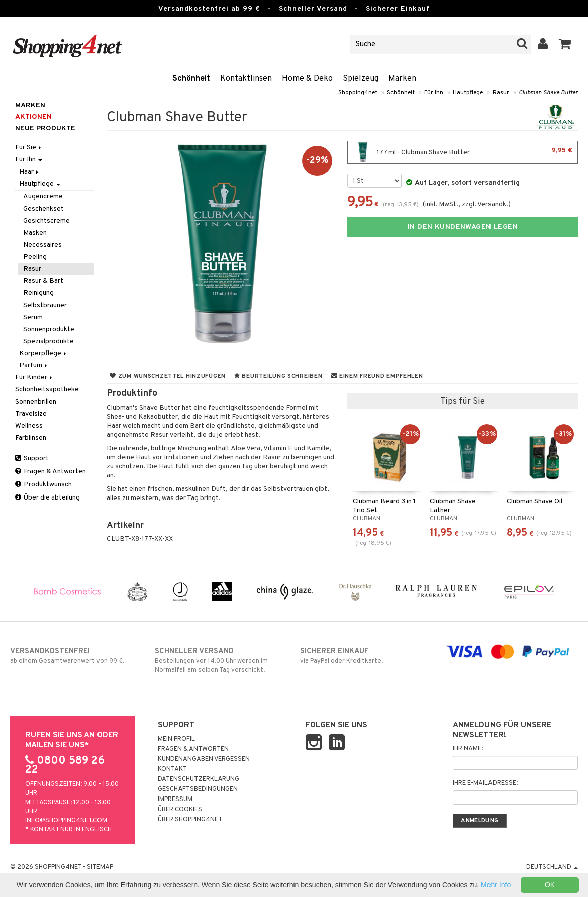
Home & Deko (307, 79)
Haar (30, 172)
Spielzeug (361, 79)
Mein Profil (176, 739)
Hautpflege (468, 93)
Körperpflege (43, 354)
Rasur (501, 93)
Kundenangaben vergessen (204, 759)
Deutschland (552, 867)
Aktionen (33, 117)
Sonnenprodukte (49, 329)
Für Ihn (434, 93)
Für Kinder (34, 378)
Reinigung (38, 293)
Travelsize (31, 414)
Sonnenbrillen (36, 402)
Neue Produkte (45, 128)
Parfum (34, 366)
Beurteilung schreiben (278, 376)
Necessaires (42, 245)
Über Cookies (180, 810)
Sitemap (100, 867)
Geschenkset (43, 209)
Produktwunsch (43, 485)
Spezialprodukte (48, 341)
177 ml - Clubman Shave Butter (463, 152)
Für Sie (29, 147)
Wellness (29, 426)
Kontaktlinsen (246, 79)
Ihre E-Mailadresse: (485, 783)
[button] (565, 44)
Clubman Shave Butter (548, 93)
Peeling (35, 257)
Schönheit (191, 79)
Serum (33, 317)
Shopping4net (358, 93)
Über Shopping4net (190, 820)
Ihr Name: (468, 749)
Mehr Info (496, 885)
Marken (402, 79)
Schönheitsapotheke (47, 390)
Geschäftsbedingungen (198, 789)
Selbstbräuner (45, 305)
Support (32, 459)
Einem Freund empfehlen (377, 376)
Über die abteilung (47, 498)
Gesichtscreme (46, 221)
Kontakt (172, 769)
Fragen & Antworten (51, 472)
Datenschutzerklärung (199, 779)
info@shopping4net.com (66, 821)
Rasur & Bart (43, 281)
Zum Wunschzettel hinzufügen (168, 376)
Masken (35, 233)
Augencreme (43, 197)
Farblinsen (31, 438)
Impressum (175, 800)
